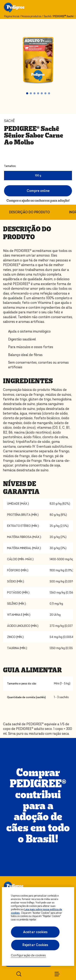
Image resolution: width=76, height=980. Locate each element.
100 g (38, 175)
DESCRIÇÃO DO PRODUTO (29, 212)
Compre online (38, 191)
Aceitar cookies (35, 932)
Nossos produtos (31, 16)
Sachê (47, 16)
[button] (27, 93)
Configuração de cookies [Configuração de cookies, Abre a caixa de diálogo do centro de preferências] (28, 955)
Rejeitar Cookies (35, 945)
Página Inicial (12, 16)
